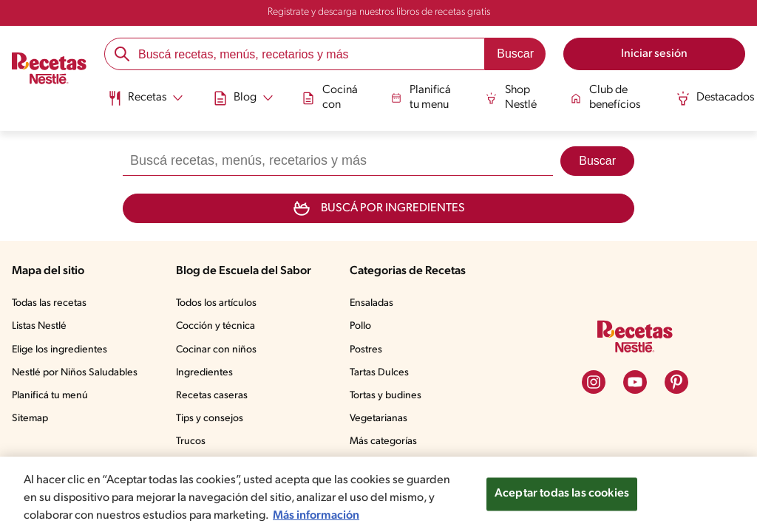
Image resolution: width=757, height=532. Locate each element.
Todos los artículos (216, 303)
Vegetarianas (378, 419)
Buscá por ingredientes (378, 208)
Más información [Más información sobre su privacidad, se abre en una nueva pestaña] (316, 516)
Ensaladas (371, 303)
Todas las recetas (49, 303)
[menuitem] (145, 103)
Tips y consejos (210, 419)
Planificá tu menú (50, 396)
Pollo (360, 326)
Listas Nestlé (39, 326)
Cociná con (330, 97)
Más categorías (383, 441)
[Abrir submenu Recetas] (145, 98)
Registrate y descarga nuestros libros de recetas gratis (379, 12)
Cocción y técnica (215, 326)
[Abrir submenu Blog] (243, 98)
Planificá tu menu (421, 97)
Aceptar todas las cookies (562, 494)
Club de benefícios (606, 97)
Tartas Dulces (379, 373)
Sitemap (30, 419)
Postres (366, 350)
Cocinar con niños (216, 350)
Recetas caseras (212, 396)
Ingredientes (204, 373)
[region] (378, 494)
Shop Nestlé (512, 97)
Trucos (191, 441)
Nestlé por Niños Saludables (75, 373)
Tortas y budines (386, 396)
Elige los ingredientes (60, 350)
